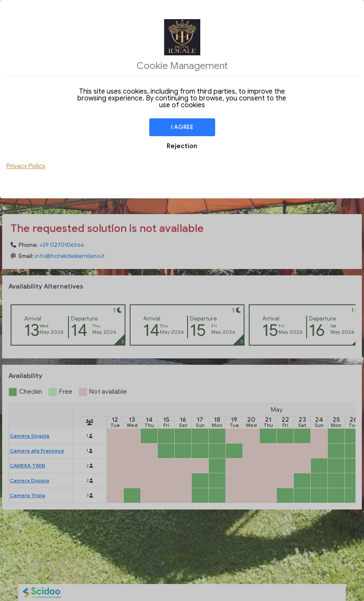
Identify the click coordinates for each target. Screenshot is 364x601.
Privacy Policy (26, 166)
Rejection (182, 146)
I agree (182, 127)
